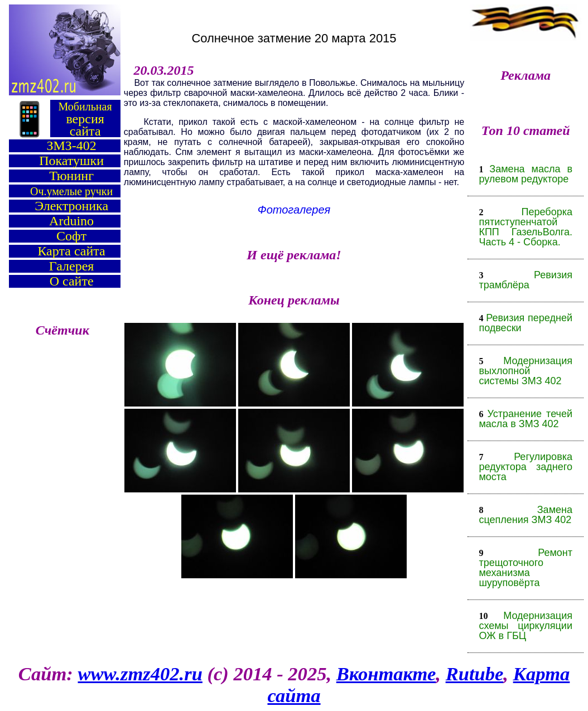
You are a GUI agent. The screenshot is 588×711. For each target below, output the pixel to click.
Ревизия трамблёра (526, 280)
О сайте (72, 281)
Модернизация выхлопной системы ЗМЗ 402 (526, 371)
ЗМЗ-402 (71, 146)
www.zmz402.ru (140, 674)
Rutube (475, 674)
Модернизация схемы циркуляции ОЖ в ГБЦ (526, 626)
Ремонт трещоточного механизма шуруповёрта (526, 568)
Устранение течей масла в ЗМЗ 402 (526, 419)
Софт (71, 236)
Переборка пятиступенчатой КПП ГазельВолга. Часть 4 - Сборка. (526, 227)
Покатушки (71, 161)
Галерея (71, 266)
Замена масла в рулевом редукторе (526, 174)
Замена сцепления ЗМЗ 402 (526, 515)
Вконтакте (386, 674)
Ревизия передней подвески (526, 323)
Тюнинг (71, 176)
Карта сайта (71, 251)
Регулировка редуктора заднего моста (526, 467)
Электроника (71, 206)
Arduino (71, 221)
